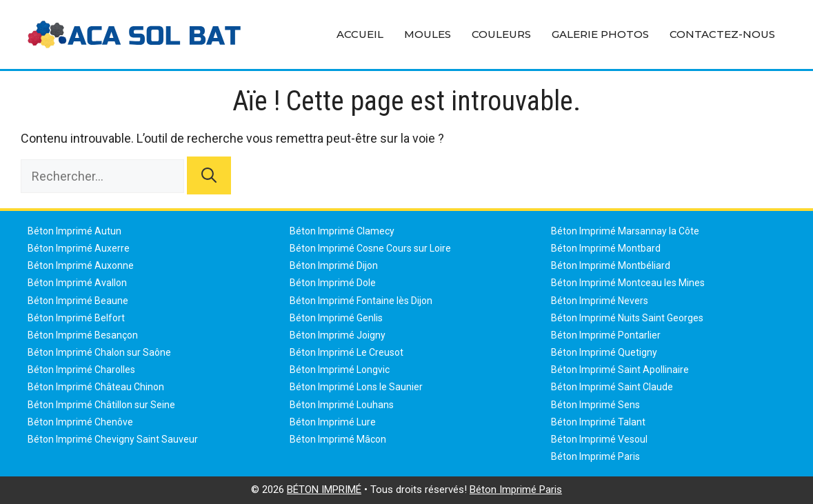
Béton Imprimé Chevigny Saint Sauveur (113, 439)
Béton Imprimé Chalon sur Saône (99, 352)
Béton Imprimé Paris (595, 456)
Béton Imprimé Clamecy (342, 231)
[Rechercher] (209, 175)
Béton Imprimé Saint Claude (612, 387)
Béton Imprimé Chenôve (80, 422)
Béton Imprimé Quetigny (604, 352)
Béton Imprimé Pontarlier (606, 335)
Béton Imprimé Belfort (76, 318)
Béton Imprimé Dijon (334, 265)
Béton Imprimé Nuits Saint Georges (627, 318)
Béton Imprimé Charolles (81, 370)
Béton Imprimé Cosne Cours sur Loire (370, 248)
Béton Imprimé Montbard (606, 248)
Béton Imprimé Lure (333, 422)
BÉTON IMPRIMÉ (324, 490)
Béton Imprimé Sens (595, 405)
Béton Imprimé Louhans (342, 405)
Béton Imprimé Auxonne (81, 265)
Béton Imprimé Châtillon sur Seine (101, 405)
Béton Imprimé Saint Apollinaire (620, 370)
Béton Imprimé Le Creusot (347, 352)
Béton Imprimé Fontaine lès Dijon (361, 301)
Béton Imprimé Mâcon (338, 439)
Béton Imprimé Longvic (340, 370)
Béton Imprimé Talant (598, 422)
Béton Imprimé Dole (333, 283)
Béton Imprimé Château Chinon (96, 387)
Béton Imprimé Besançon (83, 335)
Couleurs (501, 34)
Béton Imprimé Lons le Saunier (356, 387)
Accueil (360, 34)
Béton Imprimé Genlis (336, 318)
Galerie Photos (600, 34)
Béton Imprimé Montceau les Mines (628, 283)
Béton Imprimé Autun (74, 231)
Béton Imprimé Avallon (77, 283)
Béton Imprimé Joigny (338, 335)
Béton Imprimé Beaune (78, 301)
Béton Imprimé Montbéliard (611, 265)
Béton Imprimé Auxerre (79, 248)
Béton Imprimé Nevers (600, 301)
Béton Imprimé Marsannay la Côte (625, 231)
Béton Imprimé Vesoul (599, 439)
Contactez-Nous (722, 34)
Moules (428, 34)
